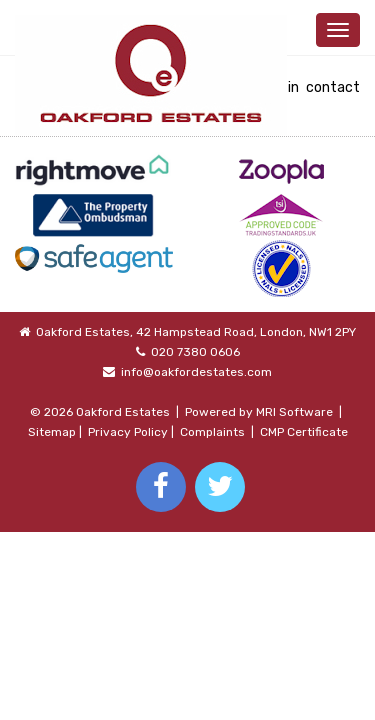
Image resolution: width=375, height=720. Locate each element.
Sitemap (52, 432)
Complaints (212, 432)
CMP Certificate (304, 432)
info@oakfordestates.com (196, 372)
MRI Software (294, 412)
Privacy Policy (128, 432)
